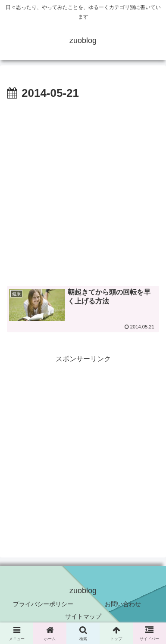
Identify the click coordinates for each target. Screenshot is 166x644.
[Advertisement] (83, 190)
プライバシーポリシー (43, 604)
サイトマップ (83, 616)
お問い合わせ (123, 604)
